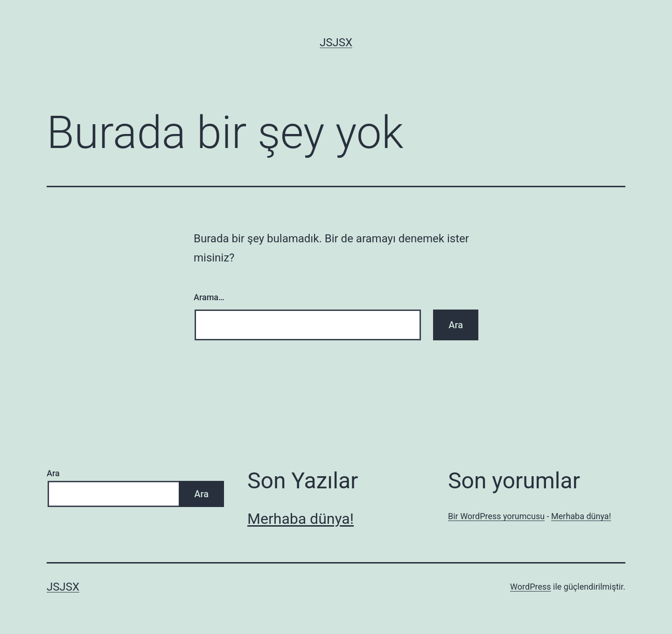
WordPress (530, 587)
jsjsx (336, 42)
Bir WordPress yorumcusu (496, 516)
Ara (53, 473)
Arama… (209, 297)
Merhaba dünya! (301, 519)
